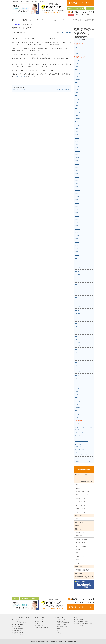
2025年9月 (77, 83)
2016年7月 (77, 417)
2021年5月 (77, 252)
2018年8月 (77, 352)
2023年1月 (77, 187)
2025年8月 (77, 86)
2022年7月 (77, 206)
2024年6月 (77, 132)
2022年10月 (77, 197)
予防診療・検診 (80, 532)
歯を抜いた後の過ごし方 (63, 90)
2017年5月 (77, 388)
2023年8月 (77, 164)
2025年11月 (77, 76)
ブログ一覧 (79, 519)
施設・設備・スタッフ (82, 505)
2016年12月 (77, 401)
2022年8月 (77, 203)
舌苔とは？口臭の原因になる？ (82, 432)
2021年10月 (77, 236)
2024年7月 (77, 128)
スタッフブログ (67, 33)
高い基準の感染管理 (81, 502)
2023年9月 (77, 161)
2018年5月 (77, 362)
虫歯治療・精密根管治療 (82, 539)
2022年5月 (77, 213)
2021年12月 (77, 229)
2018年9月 (77, 349)
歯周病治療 (79, 536)
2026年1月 (77, 70)
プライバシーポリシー (82, 512)
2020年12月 (77, 268)
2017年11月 (77, 372)
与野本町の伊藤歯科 (19, 76)
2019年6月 (77, 323)
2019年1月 (77, 339)
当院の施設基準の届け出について (84, 577)
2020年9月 (77, 278)
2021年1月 (77, 265)
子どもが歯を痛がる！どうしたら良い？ (84, 458)
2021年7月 (77, 245)
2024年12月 (77, 112)
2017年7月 (77, 385)
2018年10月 (77, 346)
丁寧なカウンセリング (82, 495)
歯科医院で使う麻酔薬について (82, 450)
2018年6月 (77, 359)
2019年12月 (77, 307)
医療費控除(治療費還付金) (83, 570)
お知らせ (77, 47)
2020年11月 (77, 271)
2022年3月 (77, 219)
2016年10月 (77, 408)
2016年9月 (77, 411)
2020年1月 (77, 304)
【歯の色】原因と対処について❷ (82, 461)
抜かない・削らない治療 (82, 491)
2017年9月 (77, 378)
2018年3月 (77, 365)
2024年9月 (77, 122)
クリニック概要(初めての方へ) (25, 21)
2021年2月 (77, 261)
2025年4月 (77, 99)
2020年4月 (77, 294)
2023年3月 (77, 180)
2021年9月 (77, 239)
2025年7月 (77, 89)
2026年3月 (77, 63)
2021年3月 (77, 258)
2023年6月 (77, 171)
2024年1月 (77, 148)
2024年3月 (77, 141)
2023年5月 (77, 174)
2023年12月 (77, 151)
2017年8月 (77, 382)
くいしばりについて (79, 424)
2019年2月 (77, 336)
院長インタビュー (80, 522)
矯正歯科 (78, 549)
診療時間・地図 (88, 21)
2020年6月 (77, 287)
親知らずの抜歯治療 (81, 546)
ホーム (13, 21)
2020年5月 (77, 291)
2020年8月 (77, 281)
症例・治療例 (78, 573)
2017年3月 (77, 395)
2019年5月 (77, 326)
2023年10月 (77, 158)
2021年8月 (77, 242)
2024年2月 (77, 145)
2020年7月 (77, 284)
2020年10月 (77, 274)
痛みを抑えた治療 (80, 498)
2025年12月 (77, 73)
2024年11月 (77, 115)
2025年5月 (77, 96)
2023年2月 (77, 184)
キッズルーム (79, 488)
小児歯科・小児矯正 (81, 543)
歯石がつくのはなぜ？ (19, 90)
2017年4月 (77, 391)
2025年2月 (77, 106)
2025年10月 (77, 80)
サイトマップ (79, 626)
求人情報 (77, 526)
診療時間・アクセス (81, 509)
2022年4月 (77, 216)
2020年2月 (77, 300)
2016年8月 (77, 414)
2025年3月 (77, 102)
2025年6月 (77, 93)
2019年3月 (77, 333)
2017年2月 (77, 398)
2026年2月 (77, 67)
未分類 (76, 54)
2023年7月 (77, 167)
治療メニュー (64, 21)
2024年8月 (77, 125)
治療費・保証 (76, 21)
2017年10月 (77, 375)
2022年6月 (77, 210)
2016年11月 (77, 404)
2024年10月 (77, 119)
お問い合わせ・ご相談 (81, 474)
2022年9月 (77, 200)
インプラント (79, 560)
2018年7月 (77, 356)
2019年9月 (77, 317)
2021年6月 (77, 249)
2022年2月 (77, 223)
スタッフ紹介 (52, 21)
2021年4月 (77, 255)
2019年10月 (77, 313)
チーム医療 (79, 485)
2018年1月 (77, 369)
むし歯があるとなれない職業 (81, 441)
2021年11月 (77, 232)
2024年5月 (77, 135)
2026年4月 (77, 60)
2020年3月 (77, 297)
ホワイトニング (80, 553)
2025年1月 (77, 109)
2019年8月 (77, 320)
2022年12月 (77, 190)
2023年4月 (77, 177)
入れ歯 (78, 563)
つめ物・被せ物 (80, 556)
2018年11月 (77, 343)
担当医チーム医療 (41, 21)
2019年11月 (77, 310)
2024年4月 (77, 138)
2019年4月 (77, 330)
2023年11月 (77, 154)
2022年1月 (77, 226)
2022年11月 (77, 193)
